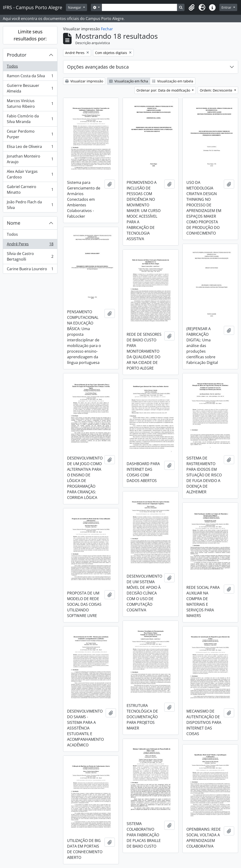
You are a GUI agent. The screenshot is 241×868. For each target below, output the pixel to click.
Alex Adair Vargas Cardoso (30, 174)
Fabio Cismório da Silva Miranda (30, 119)
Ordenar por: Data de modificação (164, 90)
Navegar (75, 7)
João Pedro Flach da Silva (30, 205)
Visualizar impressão (84, 81)
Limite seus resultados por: (30, 35)
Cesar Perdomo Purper (30, 134)
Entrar (227, 7)
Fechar (107, 29)
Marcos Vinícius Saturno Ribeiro (30, 104)
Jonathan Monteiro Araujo (30, 159)
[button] (192, 8)
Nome (14, 223)
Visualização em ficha (129, 81)
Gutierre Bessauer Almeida (30, 88)
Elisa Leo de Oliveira (30, 148)
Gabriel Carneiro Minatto (30, 189)
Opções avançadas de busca (98, 67)
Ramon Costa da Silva (30, 77)
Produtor (17, 55)
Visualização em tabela (173, 81)
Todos (12, 66)
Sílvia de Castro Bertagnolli (30, 256)
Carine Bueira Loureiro (30, 270)
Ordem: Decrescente (217, 90)
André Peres (30, 245)
